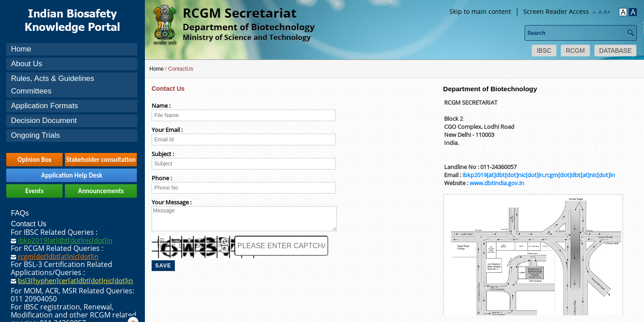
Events (35, 191)
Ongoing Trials (35, 135)
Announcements (101, 191)
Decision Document (44, 121)
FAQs (20, 213)
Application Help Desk (72, 175)
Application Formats (44, 106)
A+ (607, 12)
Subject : (163, 154)
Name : (161, 106)
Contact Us (28, 224)
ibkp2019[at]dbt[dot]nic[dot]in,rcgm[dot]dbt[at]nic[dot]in (539, 175)
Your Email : (167, 130)
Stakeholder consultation (101, 160)
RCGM (575, 51)
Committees (31, 91)
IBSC (544, 51)
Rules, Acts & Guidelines (52, 78)
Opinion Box (34, 160)
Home (21, 49)
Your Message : (172, 202)
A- (595, 13)
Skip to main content (480, 11)
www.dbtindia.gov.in (497, 183)
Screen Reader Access (556, 11)
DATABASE (616, 51)
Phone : (162, 178)
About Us (26, 64)
